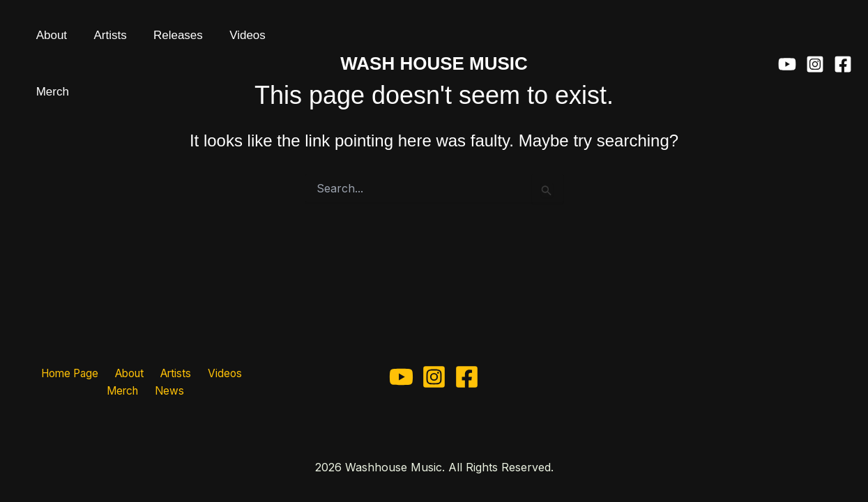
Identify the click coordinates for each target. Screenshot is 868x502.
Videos (203, 41)
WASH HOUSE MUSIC (434, 41)
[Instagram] (815, 42)
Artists (91, 41)
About (45, 41)
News (146, 391)
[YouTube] (787, 42)
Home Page (51, 372)
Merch (251, 41)
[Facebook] (843, 42)
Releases (146, 41)
